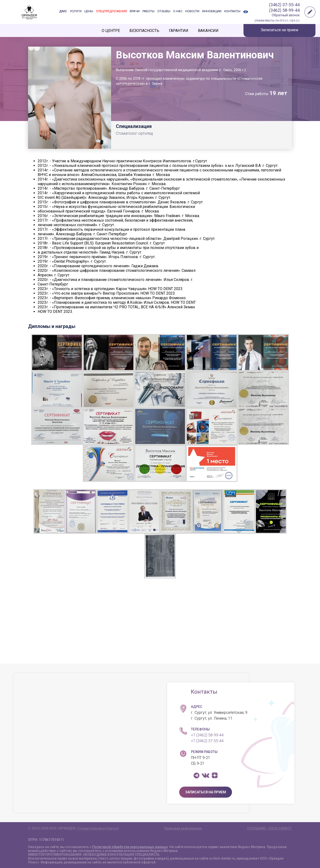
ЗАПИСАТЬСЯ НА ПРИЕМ (206, 792)
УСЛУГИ (76, 11)
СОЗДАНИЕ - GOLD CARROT (270, 828)
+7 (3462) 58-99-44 (207, 735)
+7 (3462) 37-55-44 (207, 741)
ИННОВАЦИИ (212, 11)
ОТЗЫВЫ (164, 11)
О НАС (178, 11)
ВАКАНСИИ (208, 31)
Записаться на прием (279, 30)
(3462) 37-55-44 (284, 5)
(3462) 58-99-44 (284, 10)
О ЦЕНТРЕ (111, 31)
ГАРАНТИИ (179, 31)
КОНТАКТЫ (232, 11)
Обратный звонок (286, 15)
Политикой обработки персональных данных (130, 847)
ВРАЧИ (135, 11)
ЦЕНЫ (89, 11)
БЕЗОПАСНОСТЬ (144, 31)
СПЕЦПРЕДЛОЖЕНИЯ (111, 11)
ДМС (63, 11)
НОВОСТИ (192, 11)
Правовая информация (183, 828)
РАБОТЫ (148, 11)
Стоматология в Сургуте (98, 828)
